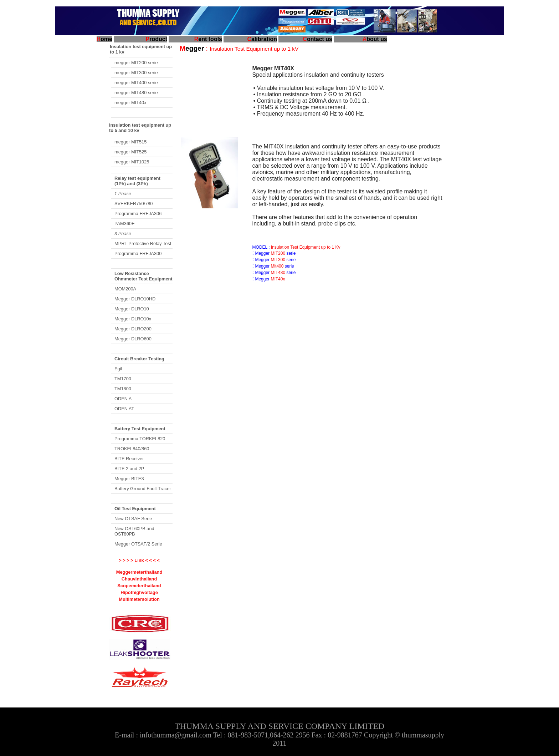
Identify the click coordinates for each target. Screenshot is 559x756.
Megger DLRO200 (133, 329)
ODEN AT (124, 409)
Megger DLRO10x (133, 319)
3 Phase (123, 234)
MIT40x (277, 279)
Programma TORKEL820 (140, 439)
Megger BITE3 (129, 479)
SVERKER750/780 (134, 204)
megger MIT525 (130, 152)
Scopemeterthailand (139, 586)
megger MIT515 (130, 142)
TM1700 (123, 379)
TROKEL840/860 (132, 449)
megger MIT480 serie (136, 93)
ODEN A (123, 399)
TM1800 (123, 389)
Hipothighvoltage (139, 592)
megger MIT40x (130, 103)
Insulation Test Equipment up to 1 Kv (305, 247)
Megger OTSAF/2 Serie (138, 544)
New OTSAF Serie (133, 519)
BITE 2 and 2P (129, 469)
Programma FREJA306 (138, 214)
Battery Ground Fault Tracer (143, 489)
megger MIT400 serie (136, 83)
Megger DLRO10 (132, 309)
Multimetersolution (139, 599)
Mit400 (276, 266)
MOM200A (125, 289)
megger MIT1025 (132, 162)
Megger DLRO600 (133, 339)
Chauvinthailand (139, 579)
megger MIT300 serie (136, 73)
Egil (118, 369)
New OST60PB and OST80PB (134, 531)
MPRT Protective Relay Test (143, 243)
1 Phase (123, 194)
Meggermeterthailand (139, 572)
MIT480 (277, 273)
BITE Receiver (129, 459)
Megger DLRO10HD (135, 299)
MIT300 (278, 260)
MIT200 (277, 253)
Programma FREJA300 (138, 253)
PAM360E (125, 224)
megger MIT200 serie (136, 63)
